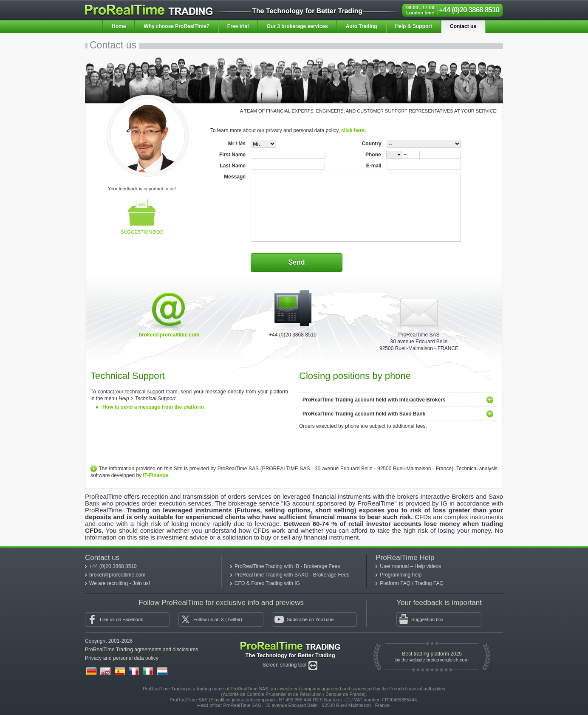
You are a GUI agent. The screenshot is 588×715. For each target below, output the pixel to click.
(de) (91, 671)
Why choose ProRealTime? (176, 26)
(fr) (134, 671)
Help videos (428, 566)
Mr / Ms (237, 144)
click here (353, 130)
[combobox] (394, 155)
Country (372, 144)
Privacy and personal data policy (122, 658)
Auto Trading (362, 26)
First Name (232, 155)
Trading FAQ (429, 583)
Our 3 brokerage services (297, 26)
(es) (120, 671)
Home (119, 26)
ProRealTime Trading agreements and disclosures (141, 650)
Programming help (401, 575)
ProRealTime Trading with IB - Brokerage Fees (287, 566)
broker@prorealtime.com (169, 335)
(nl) (162, 671)
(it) (148, 671)
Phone (373, 155)
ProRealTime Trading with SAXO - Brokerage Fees (292, 575)
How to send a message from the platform (153, 407)
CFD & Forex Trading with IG (267, 583)
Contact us (463, 26)
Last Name (233, 166)
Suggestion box (142, 217)
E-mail (374, 166)
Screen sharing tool (285, 665)
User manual (395, 566)
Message (235, 177)
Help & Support (414, 26)
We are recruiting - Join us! (120, 583)
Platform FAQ (396, 583)
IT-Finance (155, 475)
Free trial (238, 26)
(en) (105, 671)
